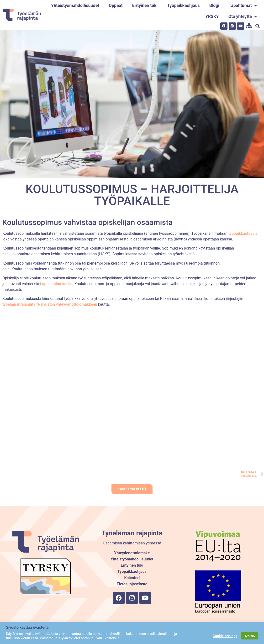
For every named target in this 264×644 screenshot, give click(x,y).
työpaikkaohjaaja (243, 233)
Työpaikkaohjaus (183, 5)
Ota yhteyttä (243, 16)
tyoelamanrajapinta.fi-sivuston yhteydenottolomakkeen (50, 304)
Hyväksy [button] (249, 636)
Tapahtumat (243, 5)
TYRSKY (211, 16)
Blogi (214, 5)
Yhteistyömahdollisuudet (75, 5)
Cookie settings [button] (225, 636)
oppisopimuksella (57, 284)
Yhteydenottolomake (132, 553)
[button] (258, 26)
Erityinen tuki (145, 5)
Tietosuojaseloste (132, 584)
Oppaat (116, 5)
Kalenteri (132, 578)
